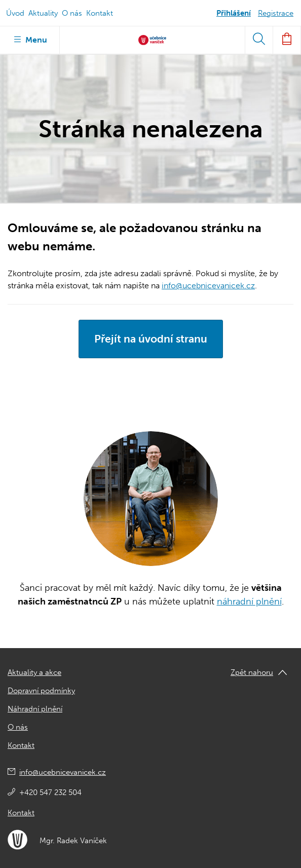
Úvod (15, 13)
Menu (30, 39)
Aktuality (43, 13)
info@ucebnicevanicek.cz (208, 286)
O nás (72, 13)
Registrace (276, 13)
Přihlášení (234, 13)
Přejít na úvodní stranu (151, 339)
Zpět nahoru (252, 672)
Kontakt (100, 13)
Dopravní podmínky (41, 691)
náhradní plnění (249, 601)
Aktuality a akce (34, 672)
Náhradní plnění (35, 709)
